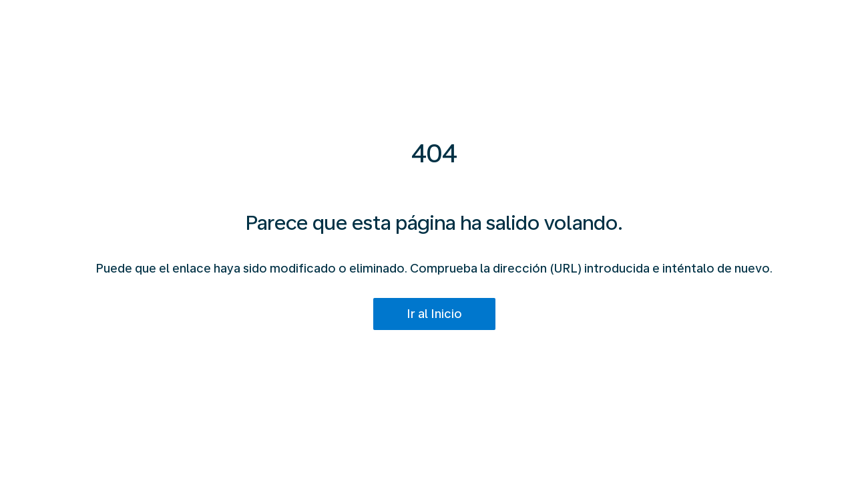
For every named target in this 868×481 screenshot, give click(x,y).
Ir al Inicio (434, 314)
